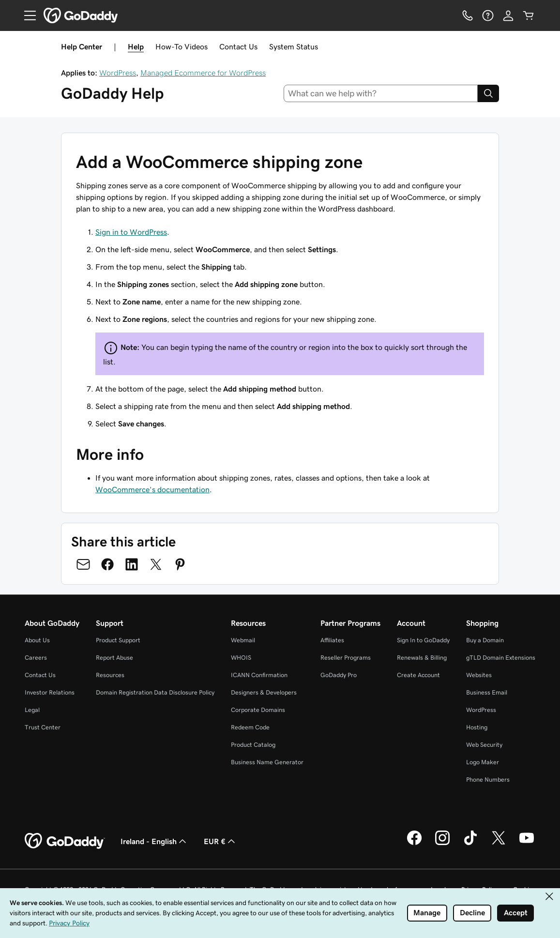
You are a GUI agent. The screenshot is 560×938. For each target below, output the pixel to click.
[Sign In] (508, 15)
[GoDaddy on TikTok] (470, 844)
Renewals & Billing (422, 658)
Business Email (487, 692)
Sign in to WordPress (131, 232)
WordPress (118, 73)
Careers (36, 658)
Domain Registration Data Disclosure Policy (155, 692)
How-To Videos (182, 46)
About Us (37, 640)
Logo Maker (483, 762)
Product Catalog (253, 745)
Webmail (243, 640)
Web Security (484, 745)
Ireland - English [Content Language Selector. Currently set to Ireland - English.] (154, 841)
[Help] (488, 15)
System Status (294, 46)
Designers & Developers (264, 692)
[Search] (488, 93)
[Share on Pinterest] (180, 564)
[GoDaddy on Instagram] (442, 844)
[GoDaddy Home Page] (65, 841)
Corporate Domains (258, 710)
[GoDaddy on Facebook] (414, 844)
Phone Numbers (488, 779)
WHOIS (241, 658)
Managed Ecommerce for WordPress (203, 73)
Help (136, 46)
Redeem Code (250, 727)
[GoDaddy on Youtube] (527, 844)
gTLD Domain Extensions (501, 658)
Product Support (118, 640)
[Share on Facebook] (107, 564)
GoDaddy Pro (339, 675)
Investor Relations (50, 692)
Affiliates (332, 640)
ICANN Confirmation (259, 675)
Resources (110, 675)
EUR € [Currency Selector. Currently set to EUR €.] (220, 841)
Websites (479, 675)
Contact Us (238, 46)
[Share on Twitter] (156, 564)
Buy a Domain (485, 640)
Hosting (477, 727)
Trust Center (43, 727)
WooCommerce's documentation (152, 489)
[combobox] (381, 93)
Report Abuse (114, 658)
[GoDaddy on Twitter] (499, 844)
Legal (32, 710)
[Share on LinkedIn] (132, 564)
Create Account (418, 675)
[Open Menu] (26, 15)
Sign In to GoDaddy (423, 640)
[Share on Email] (83, 564)
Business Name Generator (267, 762)
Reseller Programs (346, 658)
